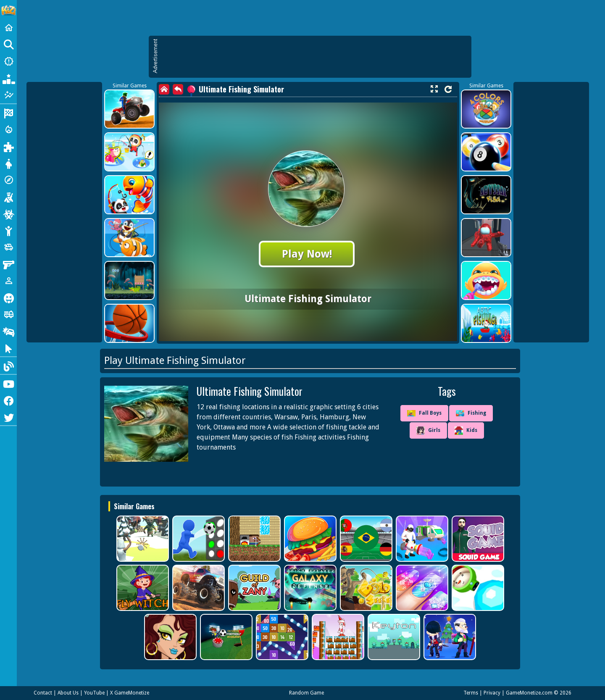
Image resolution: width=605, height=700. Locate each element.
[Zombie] (8, 213)
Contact (43, 693)
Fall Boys (424, 413)
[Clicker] (8, 348)
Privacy (492, 693)
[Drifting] (8, 331)
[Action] (8, 129)
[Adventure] (8, 180)
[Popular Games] (8, 78)
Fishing (471, 413)
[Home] (8, 28)
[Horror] (8, 297)
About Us (68, 693)
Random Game (306, 693)
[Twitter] (8, 417)
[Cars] (8, 247)
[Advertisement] (314, 57)
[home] (164, 89)
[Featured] (8, 95)
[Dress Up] (8, 163)
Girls (428, 431)
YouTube (94, 693)
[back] (178, 89)
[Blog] (8, 366)
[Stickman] (8, 230)
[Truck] (8, 314)
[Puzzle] (8, 146)
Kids (466, 431)
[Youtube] (8, 383)
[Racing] (8, 113)
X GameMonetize (130, 693)
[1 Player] (8, 281)
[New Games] (8, 61)
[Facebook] (8, 400)
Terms (471, 693)
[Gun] (8, 264)
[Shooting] (8, 197)
